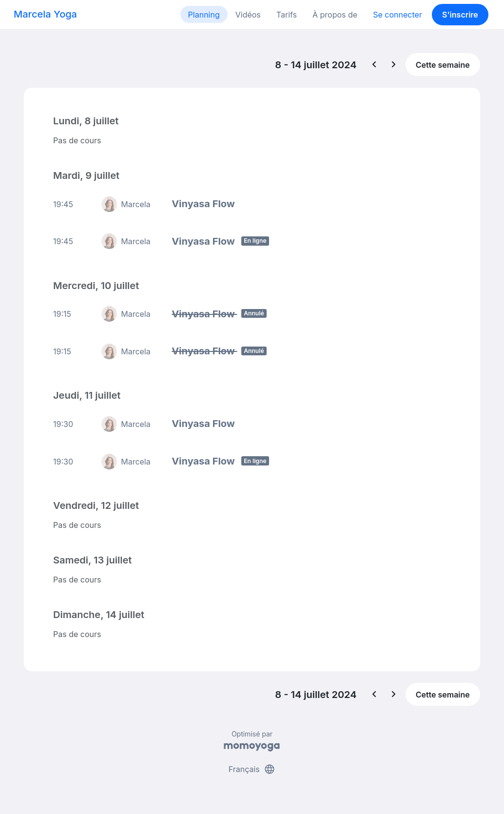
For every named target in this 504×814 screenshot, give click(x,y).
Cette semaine (443, 65)
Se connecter (397, 15)
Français (252, 769)
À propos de (335, 15)
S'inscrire (460, 15)
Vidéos (248, 15)
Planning (204, 15)
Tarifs (287, 15)
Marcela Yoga (45, 14)
